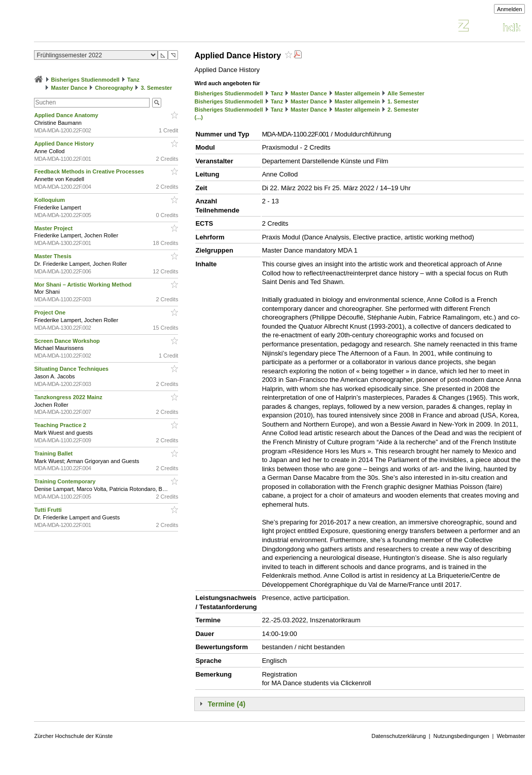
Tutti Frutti (48, 510)
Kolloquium (50, 200)
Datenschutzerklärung (399, 736)
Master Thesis (53, 256)
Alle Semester (406, 93)
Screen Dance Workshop (67, 341)
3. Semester (156, 88)
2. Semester (403, 110)
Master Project (54, 228)
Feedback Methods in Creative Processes (90, 171)
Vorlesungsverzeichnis (109, 27)
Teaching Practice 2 (61, 425)
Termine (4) (226, 704)
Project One (50, 312)
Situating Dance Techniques (72, 369)
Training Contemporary (65, 481)
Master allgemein (357, 93)
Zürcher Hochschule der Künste (73, 736)
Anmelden (510, 9)
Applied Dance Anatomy (67, 115)
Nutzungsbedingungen (461, 736)
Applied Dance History (64, 144)
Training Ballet (54, 453)
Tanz (133, 80)
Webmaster (511, 736)
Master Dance (69, 88)
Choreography (114, 88)
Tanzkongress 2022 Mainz (69, 397)
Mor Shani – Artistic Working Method (83, 285)
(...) (199, 117)
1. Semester (403, 101)
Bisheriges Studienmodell (85, 80)
